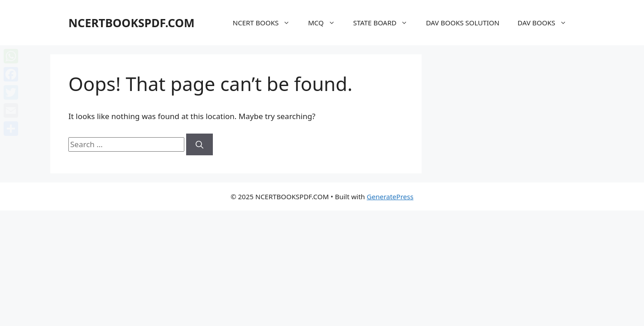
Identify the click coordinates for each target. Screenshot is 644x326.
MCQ (326, 23)
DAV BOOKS (547, 23)
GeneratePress (390, 197)
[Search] (199, 144)
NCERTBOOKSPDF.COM (131, 23)
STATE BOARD (385, 23)
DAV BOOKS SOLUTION (462, 23)
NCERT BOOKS (266, 23)
